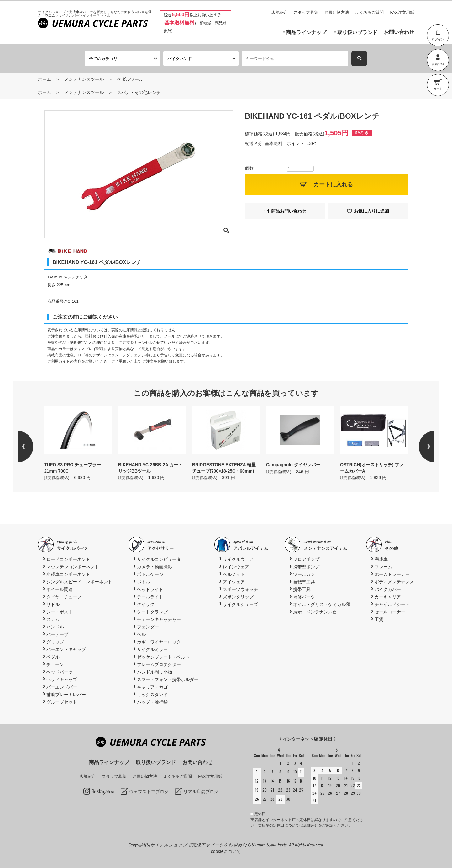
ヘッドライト (150, 589)
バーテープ (57, 634)
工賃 (379, 619)
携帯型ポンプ (306, 567)
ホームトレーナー (392, 574)
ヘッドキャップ (62, 679)
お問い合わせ (399, 32)
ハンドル (55, 627)
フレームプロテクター (159, 664)
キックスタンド (152, 695)
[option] (78, 444)
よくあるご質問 (369, 12)
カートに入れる (333, 184)
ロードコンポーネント (68, 559)
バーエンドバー (62, 687)
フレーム (383, 567)
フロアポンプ (306, 559)
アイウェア (234, 582)
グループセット (62, 702)
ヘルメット (234, 574)
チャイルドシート (392, 604)
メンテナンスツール (84, 79)
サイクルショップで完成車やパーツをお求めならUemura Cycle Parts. (219, 844)
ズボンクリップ (238, 597)
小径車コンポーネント (68, 574)
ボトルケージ (150, 574)
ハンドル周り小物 (155, 672)
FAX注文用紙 (402, 12)
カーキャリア (388, 597)
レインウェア (236, 567)
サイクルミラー (152, 649)
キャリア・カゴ (152, 687)
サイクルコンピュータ (159, 559)
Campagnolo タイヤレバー (293, 465)
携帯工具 (302, 589)
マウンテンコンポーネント (73, 567)
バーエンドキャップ (66, 649)
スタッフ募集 (306, 12)
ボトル (144, 582)
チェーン (55, 664)
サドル (53, 604)
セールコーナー (390, 612)
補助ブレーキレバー (66, 695)
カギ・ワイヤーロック (159, 642)
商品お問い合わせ (289, 211)
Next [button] (419, 447)
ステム (53, 619)
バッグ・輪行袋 (152, 702)
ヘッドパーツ (60, 672)
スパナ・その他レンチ (139, 92)
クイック (146, 604)
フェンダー (148, 627)
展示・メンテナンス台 (315, 612)
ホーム (45, 79)
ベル (141, 634)
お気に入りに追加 (371, 211)
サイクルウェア (238, 559)
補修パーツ (304, 597)
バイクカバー (388, 589)
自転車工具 (304, 582)
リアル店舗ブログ (201, 792)
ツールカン (304, 574)
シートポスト (60, 612)
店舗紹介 (279, 12)
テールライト (150, 597)
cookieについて (226, 851)
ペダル (53, 657)
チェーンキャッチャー (159, 619)
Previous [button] (33, 447)
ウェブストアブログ (149, 792)
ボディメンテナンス (394, 582)
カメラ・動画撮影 (155, 567)
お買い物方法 (337, 12)
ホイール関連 (60, 589)
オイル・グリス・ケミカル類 (322, 604)
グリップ (55, 642)
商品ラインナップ (306, 32)
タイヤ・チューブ (64, 597)
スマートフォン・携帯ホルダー (168, 679)
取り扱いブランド (357, 32)
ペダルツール (130, 79)
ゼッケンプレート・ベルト (163, 657)
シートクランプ (152, 612)
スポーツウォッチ (240, 589)
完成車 (381, 559)
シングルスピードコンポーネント (79, 582)
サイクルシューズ (240, 604)
